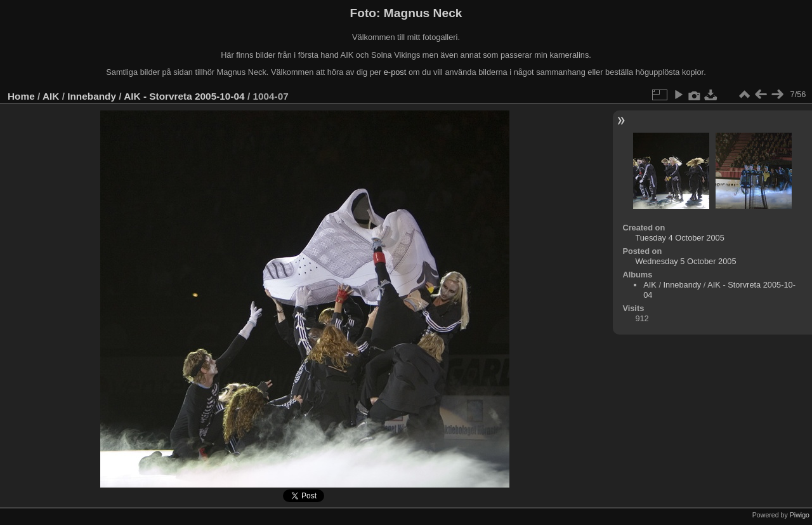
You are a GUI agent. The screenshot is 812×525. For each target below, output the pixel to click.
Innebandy (92, 96)
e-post (395, 72)
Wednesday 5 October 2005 (685, 261)
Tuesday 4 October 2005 (679, 238)
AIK (51, 96)
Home (21, 96)
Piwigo (800, 515)
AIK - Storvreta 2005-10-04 (184, 96)
